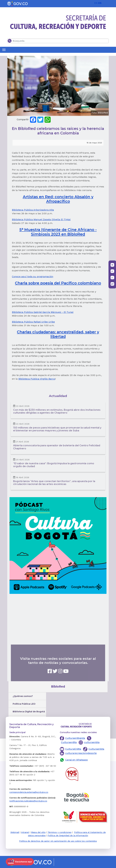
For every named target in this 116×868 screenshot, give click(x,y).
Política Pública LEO (24, 704)
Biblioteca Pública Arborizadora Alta (33, 210)
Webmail (15, 832)
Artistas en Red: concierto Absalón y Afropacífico (58, 199)
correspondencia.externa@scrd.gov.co (29, 792)
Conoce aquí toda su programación (33, 276)
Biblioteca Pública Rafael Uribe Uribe (33, 322)
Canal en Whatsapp (77, 760)
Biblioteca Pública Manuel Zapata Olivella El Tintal (41, 219)
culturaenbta (92, 742)
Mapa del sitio (38, 832)
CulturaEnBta (73, 749)
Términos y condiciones (60, 832)
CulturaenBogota (75, 738)
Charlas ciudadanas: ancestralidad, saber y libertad (58, 334)
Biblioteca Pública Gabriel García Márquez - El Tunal (43, 312)
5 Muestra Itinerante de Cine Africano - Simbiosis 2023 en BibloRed (58, 232)
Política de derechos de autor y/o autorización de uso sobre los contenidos (58, 841)
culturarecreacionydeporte (81, 753)
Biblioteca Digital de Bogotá (29, 712)
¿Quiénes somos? (23, 696)
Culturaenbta (96, 749)
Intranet (25, 832)
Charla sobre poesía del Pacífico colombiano (58, 283)
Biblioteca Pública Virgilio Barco (37, 379)
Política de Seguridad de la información (68, 835)
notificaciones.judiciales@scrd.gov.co (28, 801)
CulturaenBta (69, 742)
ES (100, 3)
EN (96, 3)
